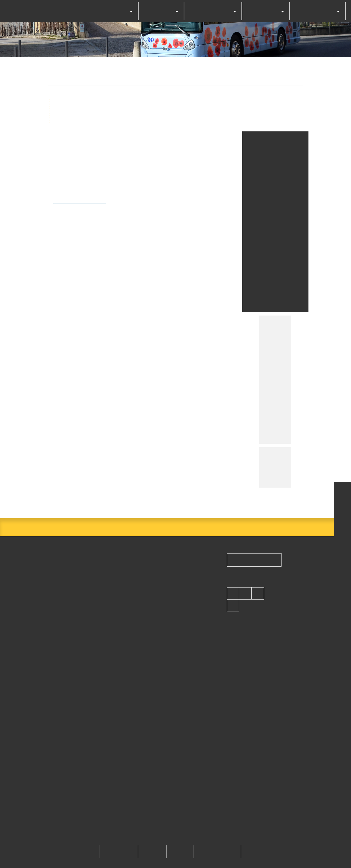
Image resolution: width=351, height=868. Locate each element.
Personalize (232, 458)
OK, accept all (127, 458)
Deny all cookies (183, 458)
